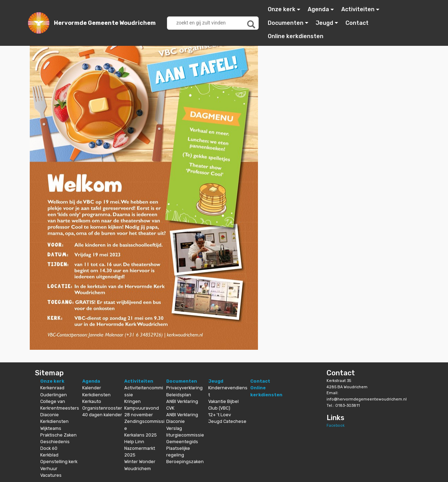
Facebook (336, 426)
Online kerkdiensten (296, 36)
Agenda (318, 9)
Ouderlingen (54, 395)
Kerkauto (92, 401)
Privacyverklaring (184, 388)
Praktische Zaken (58, 435)
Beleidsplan (179, 395)
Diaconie (50, 415)
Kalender (92, 388)
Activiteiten (358, 9)
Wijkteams (51, 428)
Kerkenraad (52, 388)
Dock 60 (49, 448)
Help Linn (134, 442)
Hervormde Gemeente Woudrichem (105, 23)
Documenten (286, 23)
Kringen (132, 401)
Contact (357, 23)
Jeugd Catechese (227, 421)
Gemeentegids (182, 442)
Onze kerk (282, 9)
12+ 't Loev (220, 415)
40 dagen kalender (102, 415)
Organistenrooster (102, 408)
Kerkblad (49, 455)
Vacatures (51, 475)
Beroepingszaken (185, 462)
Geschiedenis (55, 442)
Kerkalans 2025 (141, 435)
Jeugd (324, 23)
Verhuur (49, 469)
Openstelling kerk (59, 462)
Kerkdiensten (54, 421)
